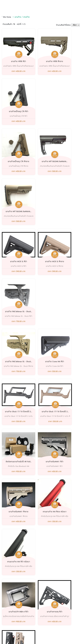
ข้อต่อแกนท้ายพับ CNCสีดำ (65, 512)
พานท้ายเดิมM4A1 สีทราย (14, 312)
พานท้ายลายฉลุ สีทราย (65, 362)
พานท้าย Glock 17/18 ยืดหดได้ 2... (65, 213)
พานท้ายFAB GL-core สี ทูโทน (65, 412)
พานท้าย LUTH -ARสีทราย (39, 462)
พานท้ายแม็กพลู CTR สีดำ (65, 61)
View (52, 641)
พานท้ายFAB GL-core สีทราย (14, 412)
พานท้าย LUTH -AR (14, 462)
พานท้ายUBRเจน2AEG (65, 462)
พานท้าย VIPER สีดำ (14, 61)
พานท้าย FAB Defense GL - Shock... (65, 163)
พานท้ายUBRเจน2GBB (14, 512)
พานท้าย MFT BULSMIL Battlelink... (39, 113)
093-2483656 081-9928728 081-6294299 (29, 595)
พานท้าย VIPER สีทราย (39, 61)
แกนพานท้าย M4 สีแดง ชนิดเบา (39, 313)
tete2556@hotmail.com (17, 600)
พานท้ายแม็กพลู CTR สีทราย (14, 111)
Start (47, 641)
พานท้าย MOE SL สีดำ (14, 162)
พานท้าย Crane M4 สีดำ (39, 212)
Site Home (7, 17)
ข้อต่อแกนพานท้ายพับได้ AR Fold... (39, 263)
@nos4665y (13, 606)
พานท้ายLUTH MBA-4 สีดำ (14, 362)
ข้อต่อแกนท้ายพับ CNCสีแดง (39, 512)
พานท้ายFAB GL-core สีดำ (39, 412)
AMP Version (40, 634)
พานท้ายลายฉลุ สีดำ (39, 362)
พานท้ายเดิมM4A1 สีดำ (65, 262)
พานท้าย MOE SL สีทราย (39, 162)
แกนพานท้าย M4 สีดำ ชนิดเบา (65, 313)
